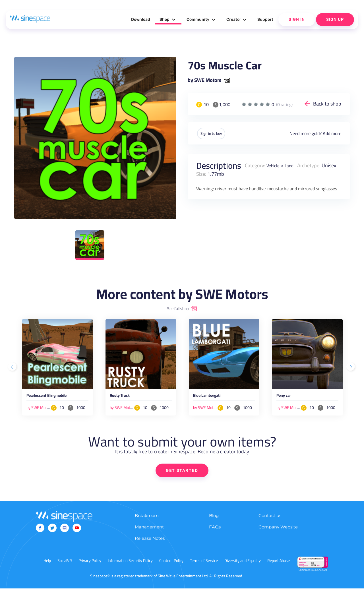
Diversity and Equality (243, 563)
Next (351, 368)
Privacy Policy (90, 563)
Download (141, 19)
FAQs (215, 529)
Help (47, 563)
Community (202, 20)
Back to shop (327, 104)
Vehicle (274, 165)
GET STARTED (182, 473)
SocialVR (65, 563)
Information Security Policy (130, 563)
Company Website (278, 529)
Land (292, 165)
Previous (13, 368)
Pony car (286, 397)
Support (265, 19)
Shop (168, 20)
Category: (255, 165)
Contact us (270, 518)
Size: (219, 173)
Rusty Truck (123, 397)
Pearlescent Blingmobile (55, 397)
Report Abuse (279, 563)
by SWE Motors (205, 80)
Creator (237, 20)
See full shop (178, 309)
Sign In (297, 19)
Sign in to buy (216, 133)
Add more (332, 133)
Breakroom (147, 518)
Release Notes (150, 541)
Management (149, 529)
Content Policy (171, 563)
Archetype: (313, 165)
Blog (214, 518)
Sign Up (335, 19)
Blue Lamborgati (212, 397)
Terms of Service (204, 563)
